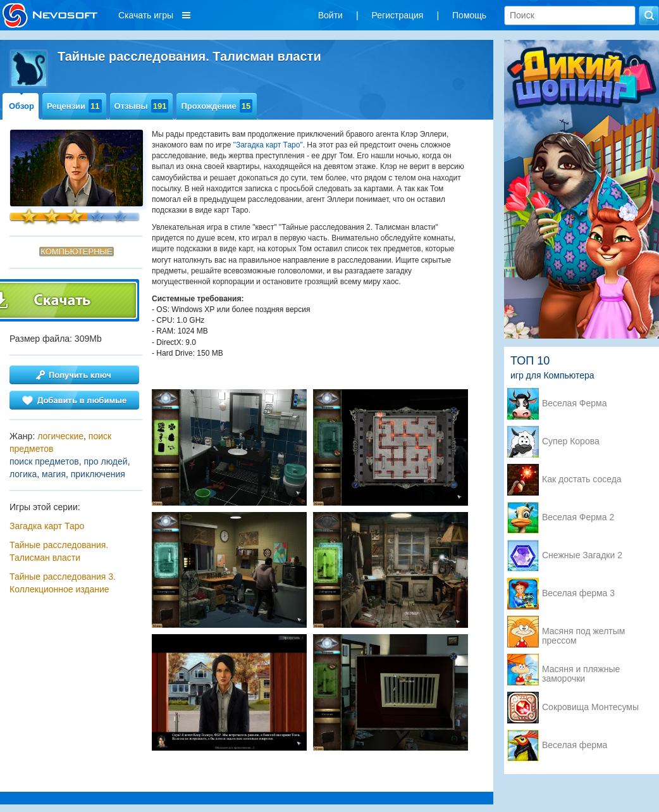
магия (54, 474)
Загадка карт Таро (47, 526)
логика (23, 474)
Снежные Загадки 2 (582, 555)
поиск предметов (44, 461)
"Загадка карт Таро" (268, 145)
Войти (330, 15)
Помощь (469, 15)
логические (60, 436)
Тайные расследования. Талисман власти (59, 551)
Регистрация (398, 15)
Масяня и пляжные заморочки (581, 670)
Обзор (22, 106)
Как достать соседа (582, 479)
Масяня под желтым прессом (583, 632)
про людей (105, 461)
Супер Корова (571, 441)
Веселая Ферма (575, 403)
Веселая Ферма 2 (578, 517)
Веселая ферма (575, 745)
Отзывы (142, 106)
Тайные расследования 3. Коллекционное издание (63, 583)
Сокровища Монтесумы (590, 707)
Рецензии (74, 106)
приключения (98, 474)
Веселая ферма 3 (578, 593)
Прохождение (217, 106)
